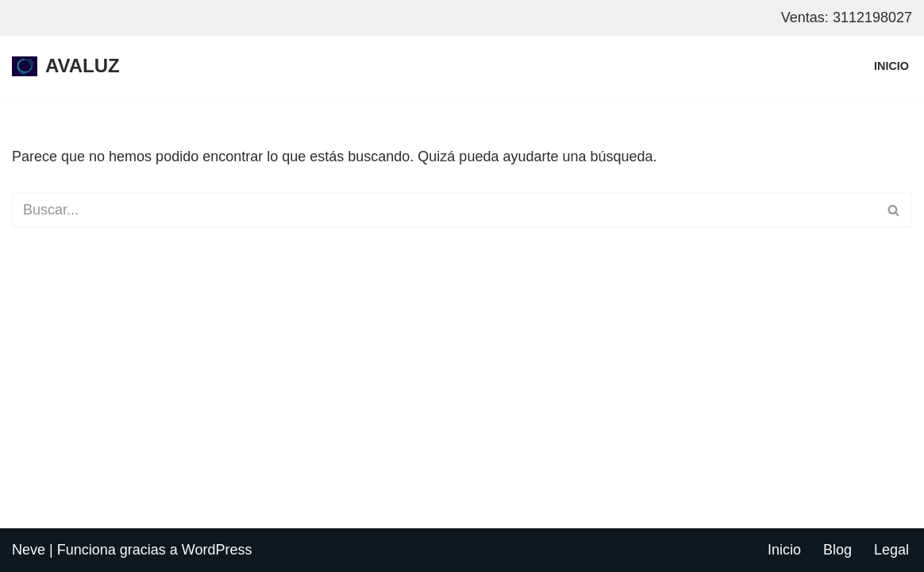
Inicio (891, 66)
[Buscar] (444, 210)
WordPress (217, 550)
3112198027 (872, 17)
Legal (891, 550)
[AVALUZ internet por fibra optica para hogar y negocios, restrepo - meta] (66, 66)
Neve (29, 550)
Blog (837, 550)
